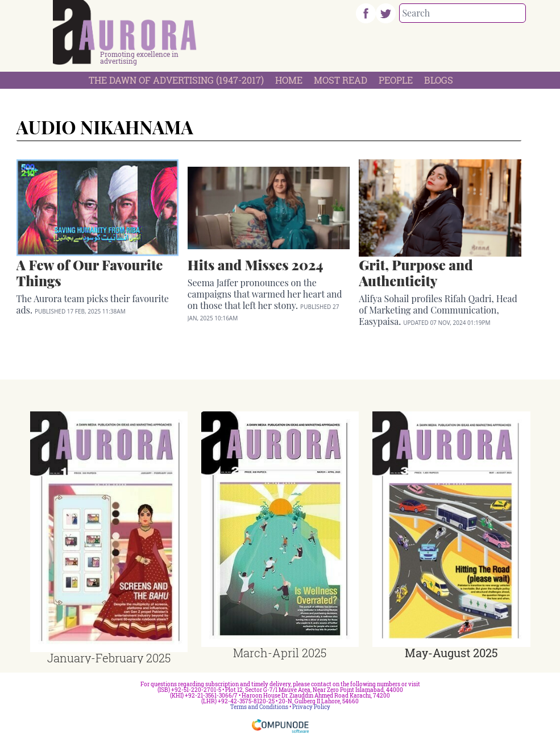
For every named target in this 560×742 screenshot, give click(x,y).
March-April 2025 (280, 653)
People (396, 80)
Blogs (439, 80)
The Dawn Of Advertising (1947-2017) (176, 80)
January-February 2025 (109, 658)
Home (289, 80)
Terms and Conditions (259, 707)
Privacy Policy (311, 707)
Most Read (341, 80)
